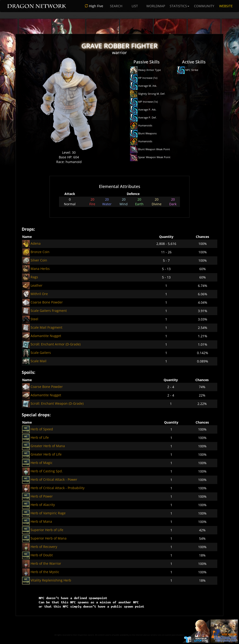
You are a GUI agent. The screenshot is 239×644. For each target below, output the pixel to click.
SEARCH (116, 6)
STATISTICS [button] (179, 6)
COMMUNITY (204, 6)
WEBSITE (226, 6)
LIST (135, 6)
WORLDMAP (156, 6)
